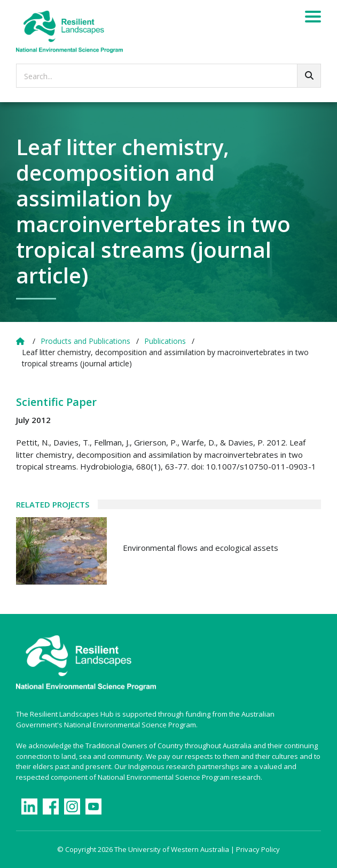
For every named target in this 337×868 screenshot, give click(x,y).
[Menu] (313, 18)
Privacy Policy (258, 849)
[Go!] (309, 76)
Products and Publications (85, 341)
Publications (165, 341)
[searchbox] (168, 76)
